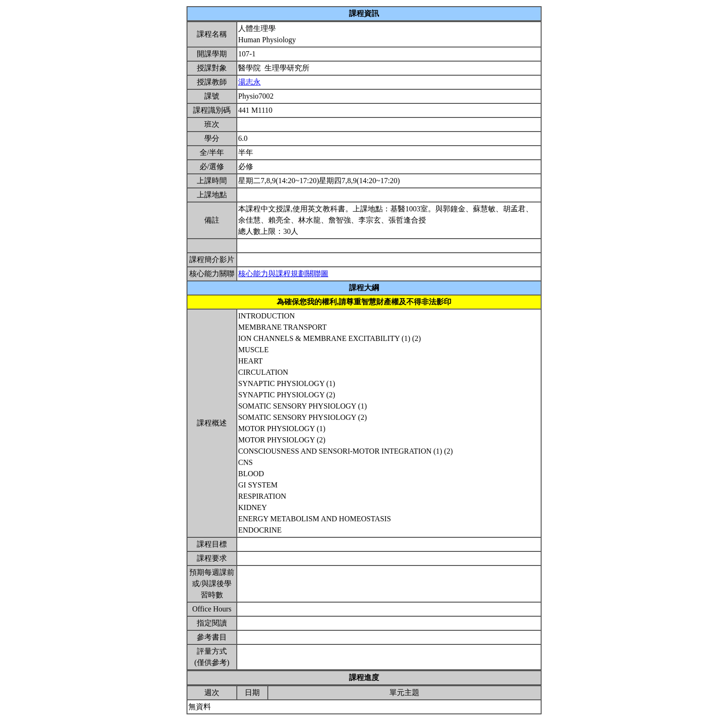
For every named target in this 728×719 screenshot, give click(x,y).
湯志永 (249, 82)
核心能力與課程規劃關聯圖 (283, 274)
